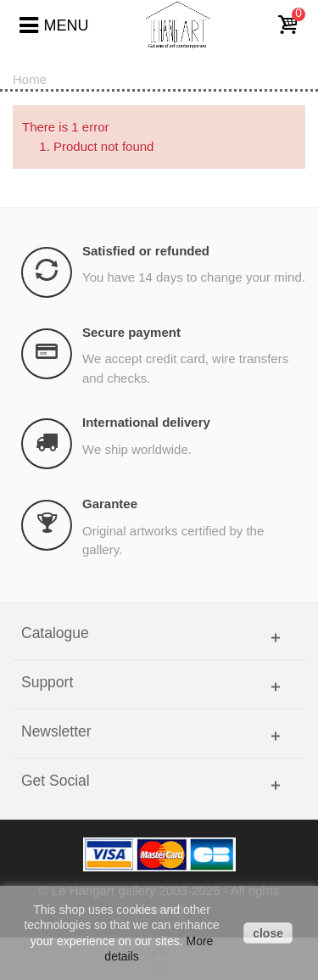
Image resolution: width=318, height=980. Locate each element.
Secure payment (131, 332)
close (268, 933)
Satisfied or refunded (146, 251)
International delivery (146, 422)
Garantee (110, 504)
